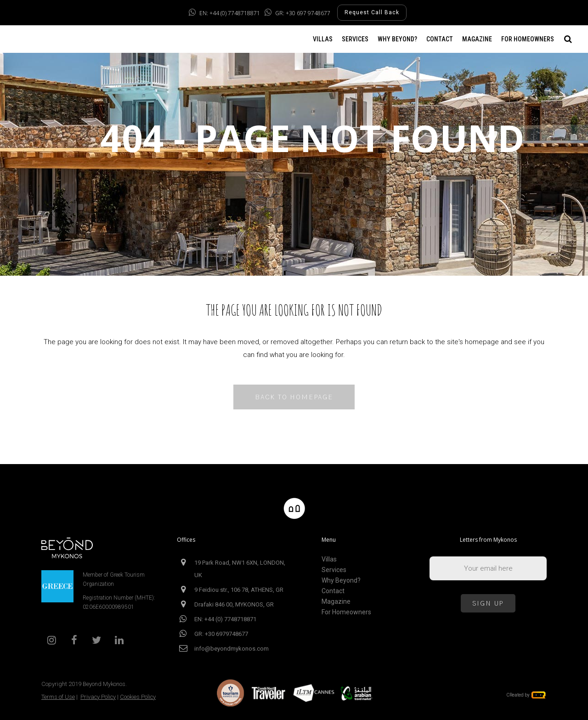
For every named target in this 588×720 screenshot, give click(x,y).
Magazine (336, 602)
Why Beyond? (341, 581)
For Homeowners (346, 612)
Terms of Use (58, 697)
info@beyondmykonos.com (232, 649)
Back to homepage (294, 397)
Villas (329, 559)
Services (334, 570)
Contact (333, 591)
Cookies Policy (138, 697)
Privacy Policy (98, 697)
